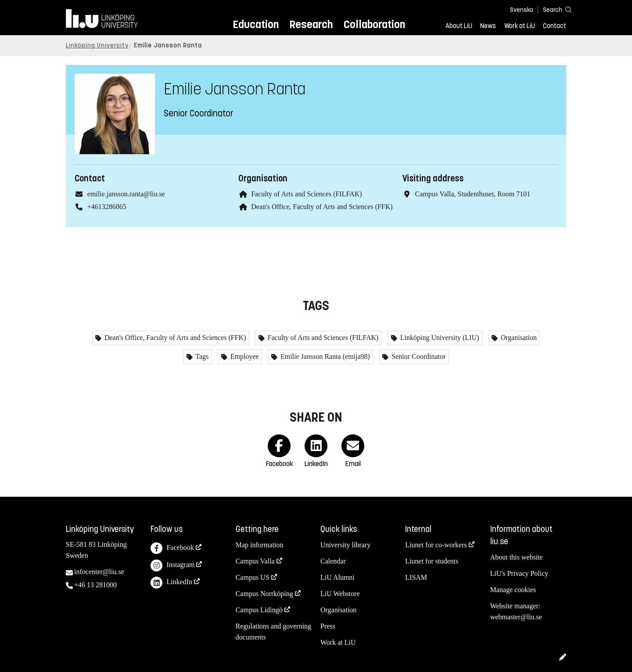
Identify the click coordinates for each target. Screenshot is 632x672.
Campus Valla (255, 561)
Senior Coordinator (418, 356)
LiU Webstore (340, 594)
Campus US (253, 577)
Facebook (172, 548)
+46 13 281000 (95, 585)
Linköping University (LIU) (439, 338)
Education (256, 24)
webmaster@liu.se (516, 617)
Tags (201, 356)
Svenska (522, 10)
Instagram (172, 565)
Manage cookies (513, 590)
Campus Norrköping (264, 594)
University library (345, 545)
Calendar (333, 561)
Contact (555, 26)
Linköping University (97, 45)
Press (328, 626)
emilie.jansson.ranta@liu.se (126, 194)
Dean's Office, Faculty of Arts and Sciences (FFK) (322, 207)
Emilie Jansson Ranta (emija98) (324, 356)
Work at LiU (520, 26)
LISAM (416, 577)
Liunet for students (432, 561)
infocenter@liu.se (99, 572)
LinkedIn (171, 583)
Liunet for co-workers (436, 545)
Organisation (518, 338)
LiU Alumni (338, 577)
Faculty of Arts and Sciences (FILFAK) (307, 194)
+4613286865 (107, 207)
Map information (260, 545)
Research (311, 24)
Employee (244, 356)
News (488, 26)
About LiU (459, 26)
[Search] (553, 9)
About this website (517, 557)
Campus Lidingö (259, 610)
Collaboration (374, 24)
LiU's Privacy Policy (519, 573)
